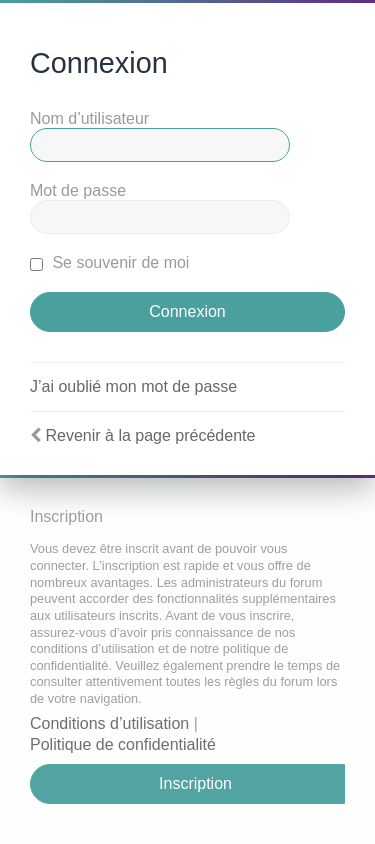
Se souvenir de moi (109, 262)
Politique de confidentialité (123, 744)
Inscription (195, 783)
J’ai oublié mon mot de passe (133, 386)
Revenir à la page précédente (150, 435)
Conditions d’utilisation (109, 723)
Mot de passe (78, 190)
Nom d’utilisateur (89, 118)
